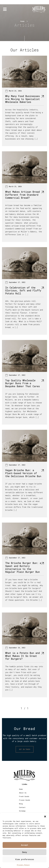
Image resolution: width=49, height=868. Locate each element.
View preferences (25, 859)
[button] (45, 816)
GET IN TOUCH (25, 749)
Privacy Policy (23, 865)
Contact (22, 807)
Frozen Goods (25, 800)
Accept (25, 845)
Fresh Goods (24, 796)
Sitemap (22, 811)
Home (22, 21)
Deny (25, 852)
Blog (21, 804)
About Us (23, 793)
